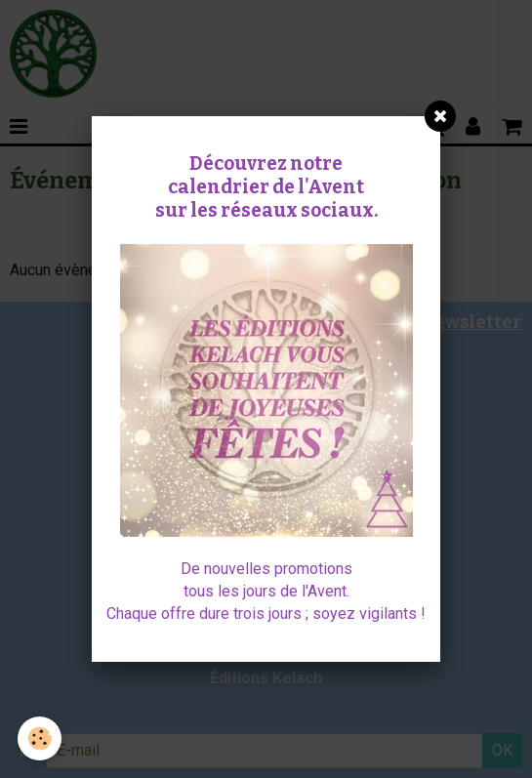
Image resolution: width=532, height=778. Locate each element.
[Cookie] (40, 738)
